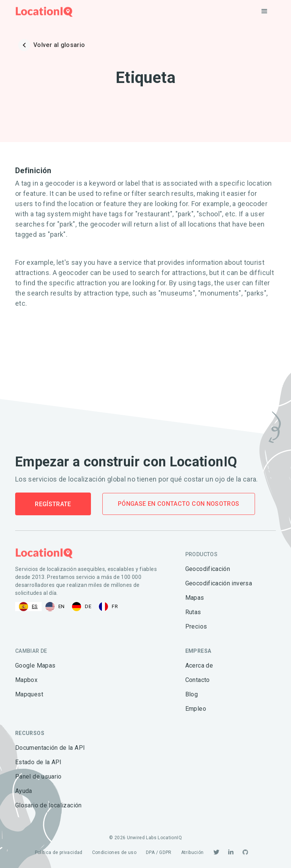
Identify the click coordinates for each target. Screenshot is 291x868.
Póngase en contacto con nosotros (179, 504)
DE (82, 607)
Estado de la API (38, 762)
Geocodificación (208, 569)
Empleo (196, 709)
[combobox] (28, 607)
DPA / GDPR (159, 852)
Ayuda (24, 791)
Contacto (198, 680)
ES (28, 607)
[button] (264, 11)
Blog (192, 694)
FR (108, 607)
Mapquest (29, 694)
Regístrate (53, 504)
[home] (44, 12)
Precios (196, 626)
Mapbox (26, 680)
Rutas (193, 612)
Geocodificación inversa (219, 583)
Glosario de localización (48, 805)
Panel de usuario (38, 777)
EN (55, 607)
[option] (55, 607)
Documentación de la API (50, 748)
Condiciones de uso (114, 852)
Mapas (195, 598)
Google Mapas (35, 665)
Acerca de (199, 665)
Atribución (192, 852)
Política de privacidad (59, 852)
